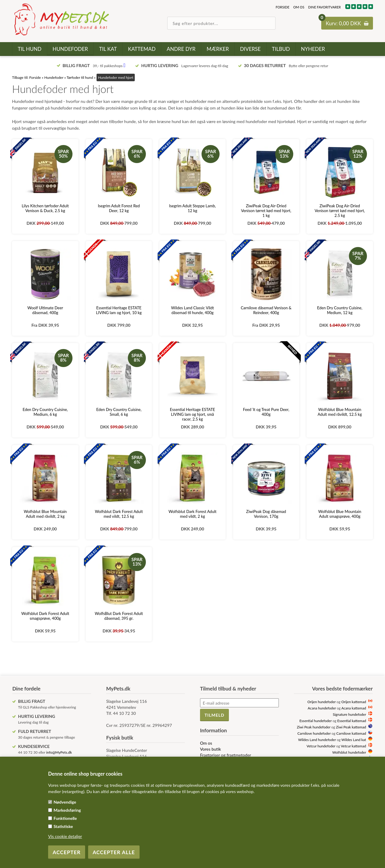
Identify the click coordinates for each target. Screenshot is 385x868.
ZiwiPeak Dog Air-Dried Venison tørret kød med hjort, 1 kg (266, 211)
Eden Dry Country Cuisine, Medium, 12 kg (340, 310)
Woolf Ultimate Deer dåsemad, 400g (45, 310)
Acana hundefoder (322, 708)
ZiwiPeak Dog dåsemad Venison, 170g (266, 514)
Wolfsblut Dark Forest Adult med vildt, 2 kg (192, 514)
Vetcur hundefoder (321, 746)
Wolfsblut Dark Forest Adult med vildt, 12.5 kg (119, 514)
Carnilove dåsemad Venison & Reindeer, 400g (266, 310)
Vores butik (211, 749)
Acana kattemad (354, 708)
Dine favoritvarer (325, 7)
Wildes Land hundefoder (317, 740)
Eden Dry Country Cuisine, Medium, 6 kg (45, 412)
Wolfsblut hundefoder (349, 752)
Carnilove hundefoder (314, 733)
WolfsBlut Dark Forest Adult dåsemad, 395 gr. (119, 616)
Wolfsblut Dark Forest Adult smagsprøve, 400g (45, 616)
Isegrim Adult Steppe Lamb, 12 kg (192, 208)
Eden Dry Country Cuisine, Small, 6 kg (119, 412)
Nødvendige (65, 802)
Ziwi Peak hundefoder (314, 727)
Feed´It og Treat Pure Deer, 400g (266, 412)
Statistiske (63, 826)
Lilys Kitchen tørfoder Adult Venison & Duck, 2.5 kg (45, 208)
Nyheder (313, 49)
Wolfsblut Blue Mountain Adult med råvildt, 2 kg (45, 514)
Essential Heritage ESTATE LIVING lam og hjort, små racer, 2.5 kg (192, 414)
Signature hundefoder (350, 714)
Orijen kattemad (354, 702)
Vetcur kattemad (353, 746)
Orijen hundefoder (322, 702)
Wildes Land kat (354, 740)
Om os (299, 7)
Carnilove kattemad (351, 733)
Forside (282, 7)
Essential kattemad (352, 721)
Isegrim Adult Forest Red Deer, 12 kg (119, 208)
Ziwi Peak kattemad (351, 727)
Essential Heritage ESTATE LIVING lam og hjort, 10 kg (119, 310)
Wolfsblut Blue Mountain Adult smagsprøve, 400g (340, 514)
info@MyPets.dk (59, 752)
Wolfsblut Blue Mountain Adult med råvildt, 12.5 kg (340, 412)
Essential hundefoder (315, 721)
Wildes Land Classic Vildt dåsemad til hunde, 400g (192, 310)
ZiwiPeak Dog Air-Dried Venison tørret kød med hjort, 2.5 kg (340, 211)
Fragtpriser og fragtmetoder (226, 755)
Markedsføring (67, 810)
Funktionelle (65, 818)
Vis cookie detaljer (65, 836)
